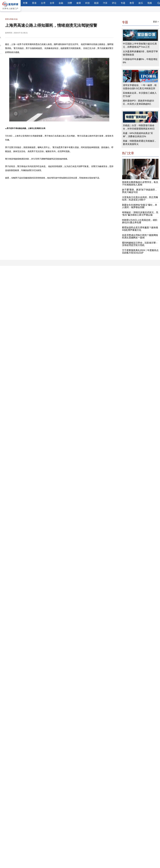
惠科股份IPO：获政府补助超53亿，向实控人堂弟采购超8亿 (138, 102)
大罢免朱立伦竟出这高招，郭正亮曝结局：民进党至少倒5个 (140, 199)
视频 (150, 3)
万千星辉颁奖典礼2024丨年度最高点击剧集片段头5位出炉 (140, 252)
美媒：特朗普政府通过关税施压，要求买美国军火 (140, 143)
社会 (16, 19)
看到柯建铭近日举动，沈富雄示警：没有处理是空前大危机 (140, 244)
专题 (123, 3)
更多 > (156, 22)
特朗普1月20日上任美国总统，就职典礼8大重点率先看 (140, 221)
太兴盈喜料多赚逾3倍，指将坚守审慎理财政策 (140, 53)
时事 (25, 3)
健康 (79, 3)
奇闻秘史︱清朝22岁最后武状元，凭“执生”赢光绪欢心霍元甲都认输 (140, 214)
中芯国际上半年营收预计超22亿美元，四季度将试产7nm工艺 (140, 45)
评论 (114, 3)
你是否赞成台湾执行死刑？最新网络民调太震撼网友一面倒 (140, 236)
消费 (70, 3)
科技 (87, 3)
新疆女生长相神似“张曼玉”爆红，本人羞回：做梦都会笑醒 (140, 206)
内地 (11, 19)
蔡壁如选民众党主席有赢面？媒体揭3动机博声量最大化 (140, 229)
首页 (7, 19)
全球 (52, 3)
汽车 (105, 3)
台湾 (43, 3)
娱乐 (141, 3)
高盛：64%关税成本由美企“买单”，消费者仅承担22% (138, 135)
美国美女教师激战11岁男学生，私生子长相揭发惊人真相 (140, 183)
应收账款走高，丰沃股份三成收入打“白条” (140, 95)
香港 (34, 3)
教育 (132, 3)
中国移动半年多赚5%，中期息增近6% (140, 61)
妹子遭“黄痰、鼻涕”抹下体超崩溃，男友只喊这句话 (140, 191)
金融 (61, 3)
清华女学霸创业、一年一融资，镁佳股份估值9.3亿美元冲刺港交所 (140, 87)
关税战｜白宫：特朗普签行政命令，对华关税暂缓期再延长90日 (139, 127)
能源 (96, 3)
